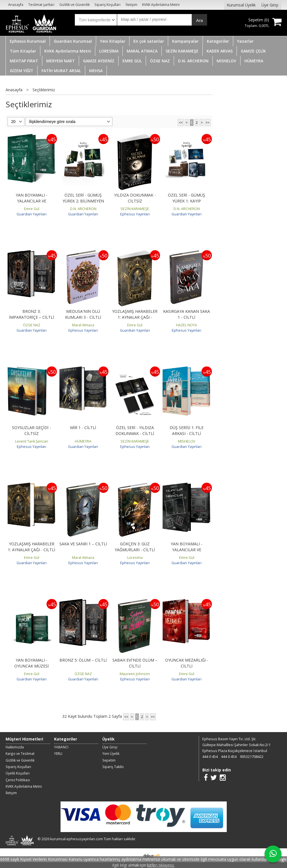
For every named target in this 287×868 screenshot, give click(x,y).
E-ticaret (135, 855)
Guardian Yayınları (32, 214)
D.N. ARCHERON (83, 209)
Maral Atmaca (83, 325)
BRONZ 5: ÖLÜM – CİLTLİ (83, 660)
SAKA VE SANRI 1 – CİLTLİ (83, 544)
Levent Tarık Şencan (32, 441)
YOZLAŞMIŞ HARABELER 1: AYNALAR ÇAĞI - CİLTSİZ (135, 317)
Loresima (135, 558)
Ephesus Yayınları (135, 214)
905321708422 (252, 757)
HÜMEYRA (83, 441)
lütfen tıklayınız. (161, 865)
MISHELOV (187, 441)
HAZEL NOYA (187, 325)
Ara (200, 20)
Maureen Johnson (135, 674)
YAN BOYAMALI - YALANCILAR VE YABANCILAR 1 (32, 201)
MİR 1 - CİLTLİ (83, 428)
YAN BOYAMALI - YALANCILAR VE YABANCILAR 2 (187, 550)
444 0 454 (210, 757)
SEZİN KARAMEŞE (135, 209)
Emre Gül (32, 209)
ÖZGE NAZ (32, 325)
